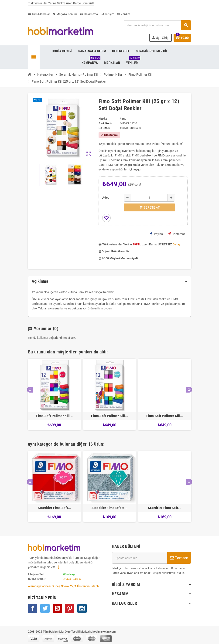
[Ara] (157, 25)
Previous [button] (30, 390)
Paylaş (156, 234)
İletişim (107, 14)
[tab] (109, 281)
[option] (54, 394)
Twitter (45, 608)
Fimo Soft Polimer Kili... (54, 416)
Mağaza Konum (65, 14)
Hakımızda (89, 14)
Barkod (104, 128)
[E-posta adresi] (140, 558)
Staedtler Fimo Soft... (54, 508)
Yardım (123, 14)
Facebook (33, 608)
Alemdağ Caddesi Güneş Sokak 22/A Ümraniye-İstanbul (65, 586)
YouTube (57, 608)
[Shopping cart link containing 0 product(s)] (182, 38)
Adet (105, 198)
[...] (57, 567)
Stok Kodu (105, 123)
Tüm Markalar (39, 14)
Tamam (179, 558)
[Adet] (149, 198)
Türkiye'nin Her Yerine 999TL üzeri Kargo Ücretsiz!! (61, 5)
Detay (176, 244)
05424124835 (72, 579)
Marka (103, 119)
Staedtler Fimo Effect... (110, 508)
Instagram (82, 608)
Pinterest (177, 234)
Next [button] (189, 390)
